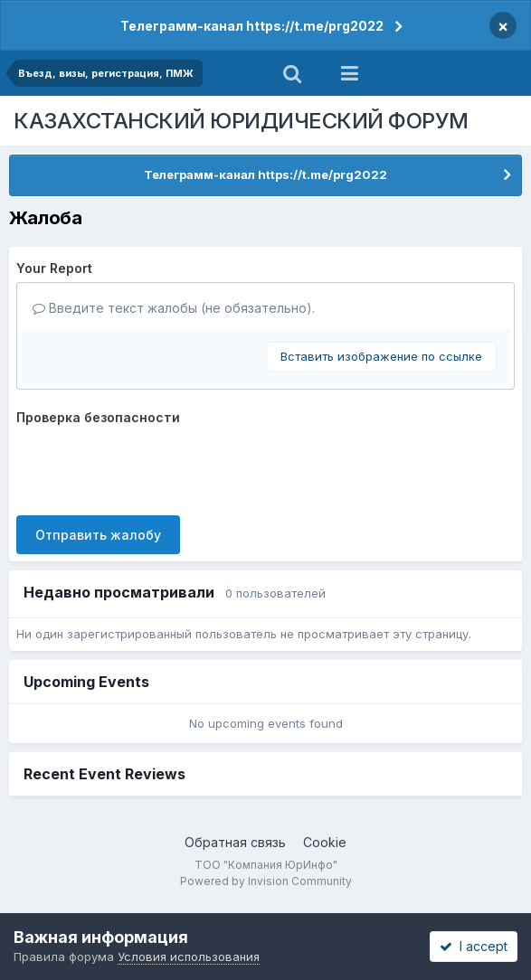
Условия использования (189, 956)
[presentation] (154, 466)
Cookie (325, 842)
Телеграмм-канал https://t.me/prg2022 (252, 26)
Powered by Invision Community (266, 881)
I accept (474, 946)
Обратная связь (235, 842)
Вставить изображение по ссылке (381, 356)
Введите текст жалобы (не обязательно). (174, 308)
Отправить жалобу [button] (98, 535)
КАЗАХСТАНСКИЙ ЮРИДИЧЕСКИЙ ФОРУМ (241, 121)
